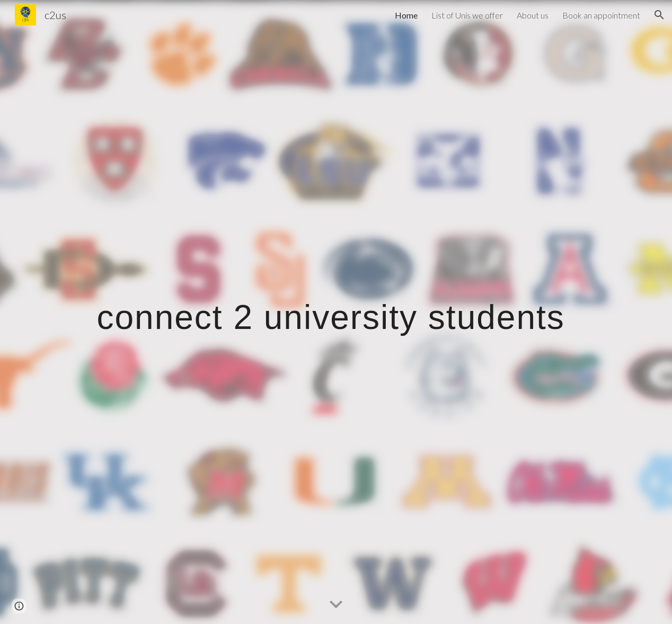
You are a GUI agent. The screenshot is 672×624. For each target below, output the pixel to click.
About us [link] (533, 15)
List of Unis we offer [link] (467, 15)
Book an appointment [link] (601, 15)
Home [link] (406, 15)
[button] (659, 15)
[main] (336, 312)
